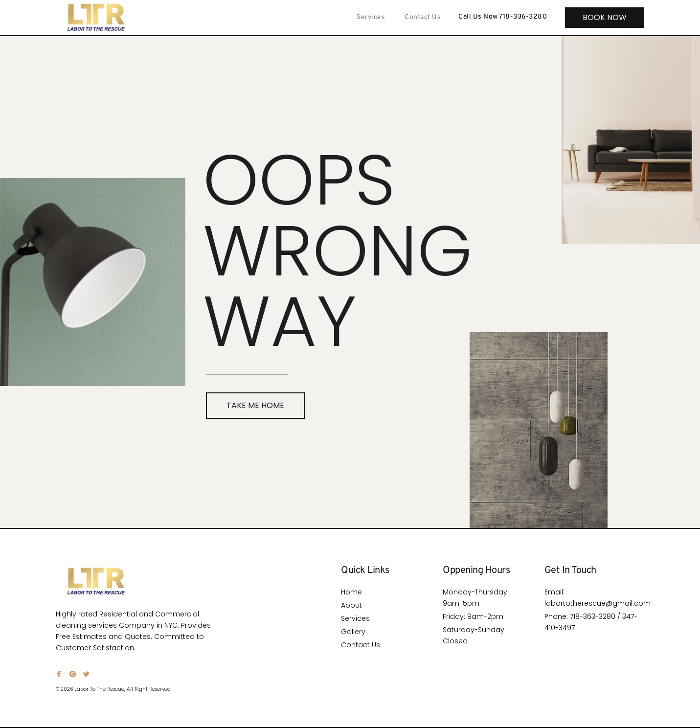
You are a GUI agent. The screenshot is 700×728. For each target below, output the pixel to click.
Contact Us (423, 17)
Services (371, 17)
